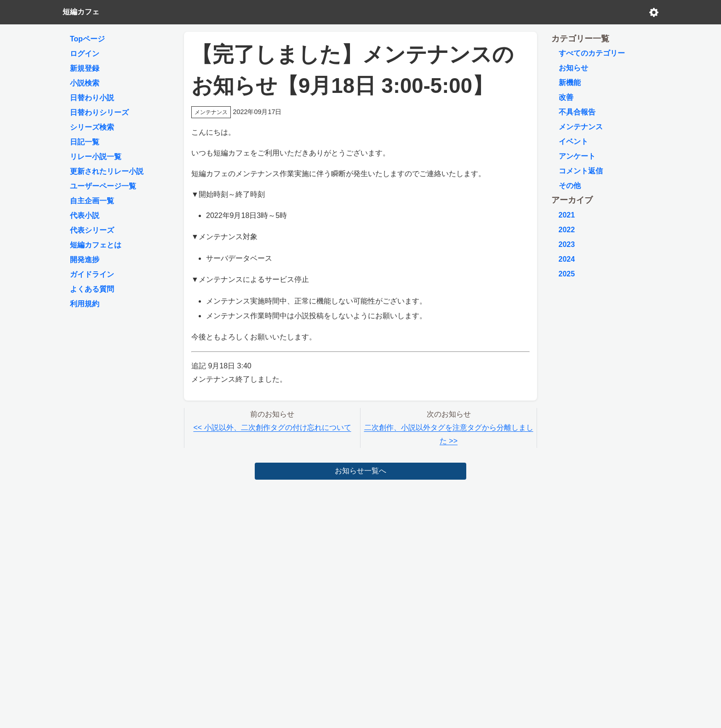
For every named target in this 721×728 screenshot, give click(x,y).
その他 (570, 186)
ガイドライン (92, 274)
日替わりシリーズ (99, 112)
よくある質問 (92, 289)
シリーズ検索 (92, 127)
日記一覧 (85, 142)
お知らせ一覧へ (360, 471)
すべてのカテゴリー (592, 53)
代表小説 (85, 215)
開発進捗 (85, 260)
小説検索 (85, 83)
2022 (567, 230)
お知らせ (573, 68)
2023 (567, 244)
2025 (567, 274)
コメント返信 (581, 171)
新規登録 (85, 68)
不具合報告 (577, 112)
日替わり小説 (92, 98)
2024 (567, 259)
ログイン (85, 54)
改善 (566, 97)
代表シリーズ (92, 230)
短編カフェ (81, 12)
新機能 (570, 83)
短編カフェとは (96, 245)
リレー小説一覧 (96, 157)
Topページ (87, 39)
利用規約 (85, 304)
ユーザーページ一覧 (103, 186)
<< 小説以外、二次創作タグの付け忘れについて (272, 427)
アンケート (577, 156)
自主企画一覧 (92, 201)
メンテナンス (581, 127)
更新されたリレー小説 (107, 171)
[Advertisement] (361, 551)
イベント (573, 141)
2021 (567, 215)
